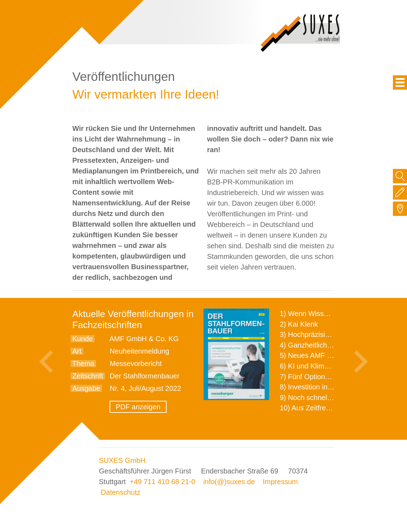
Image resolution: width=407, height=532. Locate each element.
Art (77, 351)
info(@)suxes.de (229, 482)
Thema (83, 364)
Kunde (83, 339)
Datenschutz (121, 492)
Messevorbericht (136, 364)
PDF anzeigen (138, 407)
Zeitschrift (88, 376)
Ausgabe (86, 388)
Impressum (280, 482)
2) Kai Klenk (299, 324)
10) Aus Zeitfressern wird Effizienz (333, 408)
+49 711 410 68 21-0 (163, 482)
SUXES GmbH (122, 460)
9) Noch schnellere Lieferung (325, 398)
